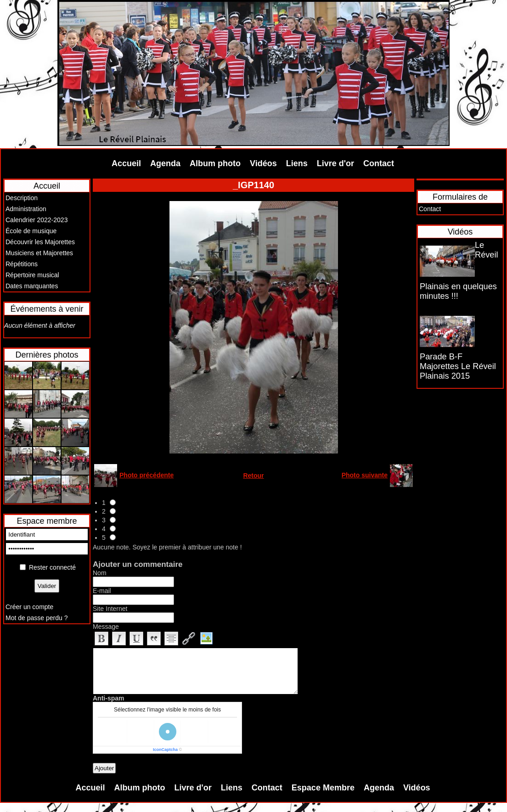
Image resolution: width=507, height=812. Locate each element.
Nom (100, 573)
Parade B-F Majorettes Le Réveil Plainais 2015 (458, 366)
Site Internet (110, 609)
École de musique (31, 231)
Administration (26, 209)
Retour (253, 476)
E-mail (102, 591)
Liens (297, 163)
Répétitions (22, 264)
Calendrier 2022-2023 (37, 220)
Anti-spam (108, 698)
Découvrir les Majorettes (40, 242)
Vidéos (263, 163)
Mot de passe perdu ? (37, 618)
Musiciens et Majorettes (39, 253)
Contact (379, 163)
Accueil (126, 163)
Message (106, 627)
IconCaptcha (165, 750)
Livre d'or (335, 163)
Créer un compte (29, 607)
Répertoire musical (32, 275)
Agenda (165, 163)
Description (22, 198)
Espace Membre (323, 788)
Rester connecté (52, 567)
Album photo (215, 163)
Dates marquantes (32, 286)
